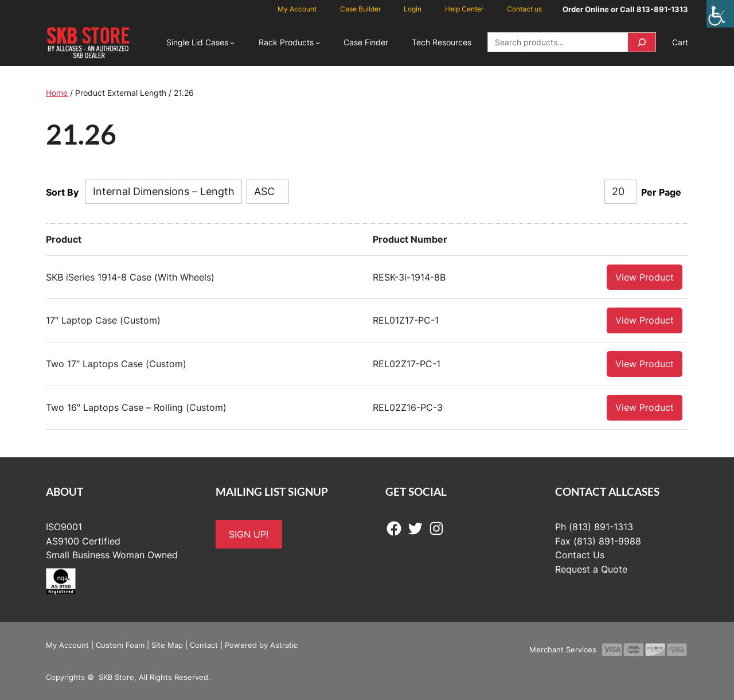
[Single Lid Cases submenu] (232, 42)
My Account (67, 644)
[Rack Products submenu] (318, 42)
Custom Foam (120, 644)
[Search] (642, 42)
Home (57, 93)
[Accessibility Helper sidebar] (720, 14)
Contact (204, 644)
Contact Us (580, 554)
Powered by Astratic (261, 644)
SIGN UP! (249, 534)
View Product (645, 277)
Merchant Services (563, 649)
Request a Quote (591, 569)
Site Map (167, 644)
